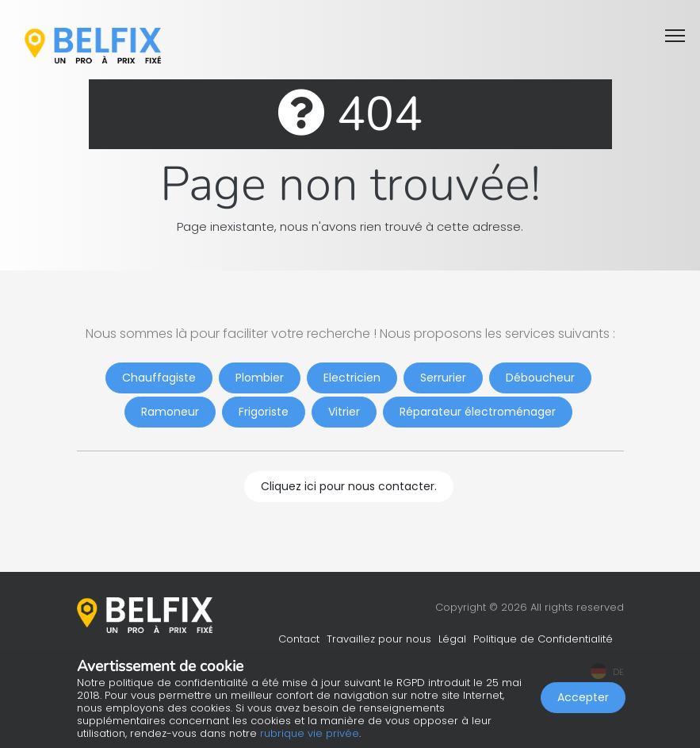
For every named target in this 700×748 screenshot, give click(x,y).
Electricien (352, 378)
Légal (452, 639)
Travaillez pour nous (379, 639)
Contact (299, 639)
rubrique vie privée (310, 733)
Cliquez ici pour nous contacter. (349, 486)
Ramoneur (170, 412)
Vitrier (344, 412)
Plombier (260, 378)
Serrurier (443, 378)
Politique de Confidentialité (543, 639)
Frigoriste (264, 412)
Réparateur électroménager (478, 412)
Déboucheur (540, 378)
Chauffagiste (159, 378)
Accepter (583, 697)
